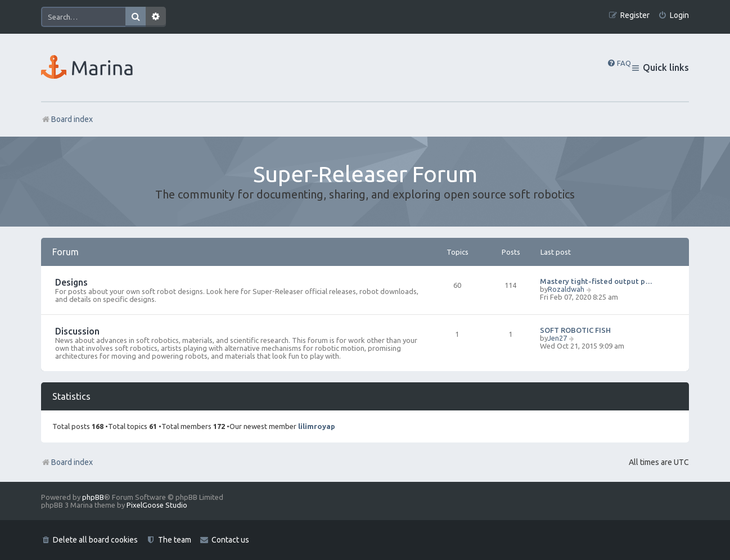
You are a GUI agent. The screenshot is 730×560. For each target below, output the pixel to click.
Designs (71, 282)
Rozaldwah (566, 289)
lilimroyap (317, 426)
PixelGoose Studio (157, 505)
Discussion (77, 331)
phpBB (93, 497)
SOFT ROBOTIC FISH (575, 330)
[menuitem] (673, 15)
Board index (67, 462)
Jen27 (557, 338)
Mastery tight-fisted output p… (596, 281)
